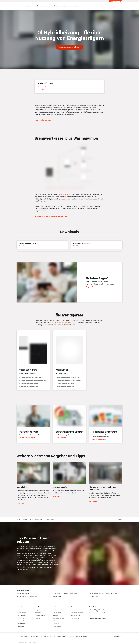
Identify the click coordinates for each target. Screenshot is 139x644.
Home (18, 519)
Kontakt (65, 6)
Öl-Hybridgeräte (50, 519)
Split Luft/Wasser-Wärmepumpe (61, 323)
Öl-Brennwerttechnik (65, 194)
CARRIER (34, 642)
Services (45, 6)
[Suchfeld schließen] (122, 6)
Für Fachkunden (26, 6)
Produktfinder (55, 6)
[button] (119, 519)
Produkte (36, 6)
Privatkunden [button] (74, 6)
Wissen (25, 519)
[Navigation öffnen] (12, 6)
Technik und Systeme (36, 519)
